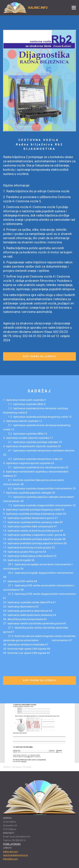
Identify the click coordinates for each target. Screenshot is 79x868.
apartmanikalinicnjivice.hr (16, 855)
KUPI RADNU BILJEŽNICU (40, 356)
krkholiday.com (10, 859)
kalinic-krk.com (10, 852)
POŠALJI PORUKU (12, 844)
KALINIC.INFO (38, 8)
